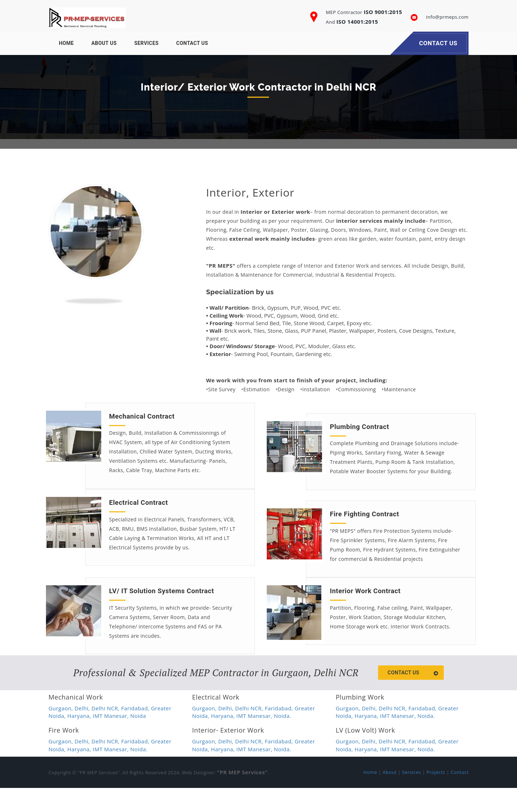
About (390, 796)
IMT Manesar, (111, 740)
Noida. (283, 740)
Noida (138, 740)
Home (66, 43)
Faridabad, (136, 732)
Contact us (414, 697)
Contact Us (192, 43)
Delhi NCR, (106, 732)
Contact (460, 796)
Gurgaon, (62, 732)
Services (146, 43)
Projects (436, 796)
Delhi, (83, 732)
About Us (104, 43)
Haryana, (80, 740)
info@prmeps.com (447, 17)
